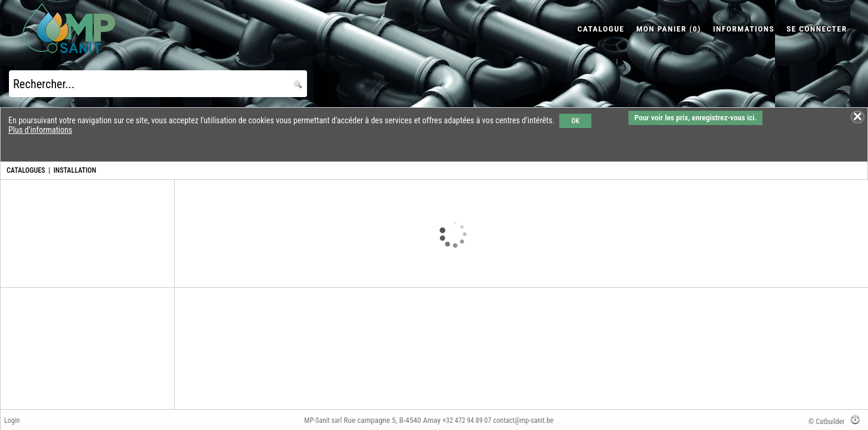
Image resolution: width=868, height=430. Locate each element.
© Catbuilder (827, 422)
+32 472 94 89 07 (467, 420)
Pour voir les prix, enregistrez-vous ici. (695, 118)
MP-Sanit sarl (323, 420)
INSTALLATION (75, 170)
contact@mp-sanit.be (523, 420)
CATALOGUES (26, 170)
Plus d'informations (40, 130)
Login (12, 420)
